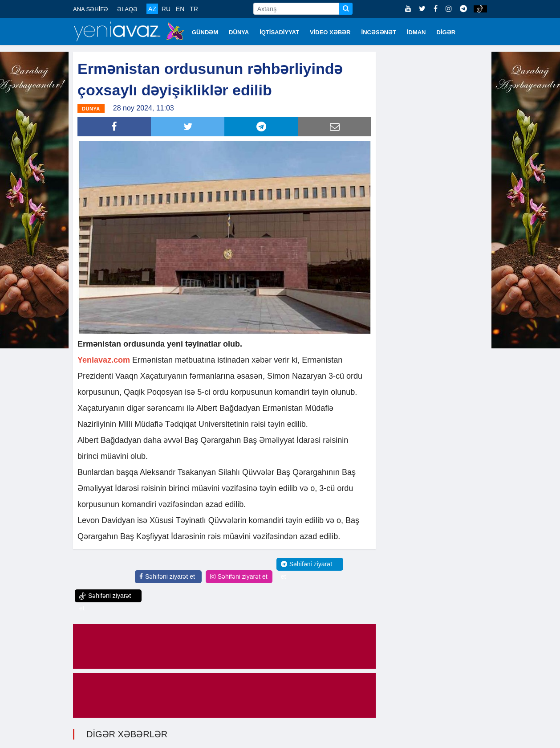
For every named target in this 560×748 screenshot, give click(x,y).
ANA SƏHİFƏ (91, 9)
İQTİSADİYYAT (279, 32)
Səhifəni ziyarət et (167, 576)
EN (180, 9)
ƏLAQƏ (127, 9)
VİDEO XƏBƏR (330, 32)
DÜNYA (239, 32)
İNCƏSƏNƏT (379, 32)
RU (166, 9)
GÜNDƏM (205, 32)
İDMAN (416, 32)
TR (194, 9)
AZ (152, 9)
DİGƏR (446, 32)
